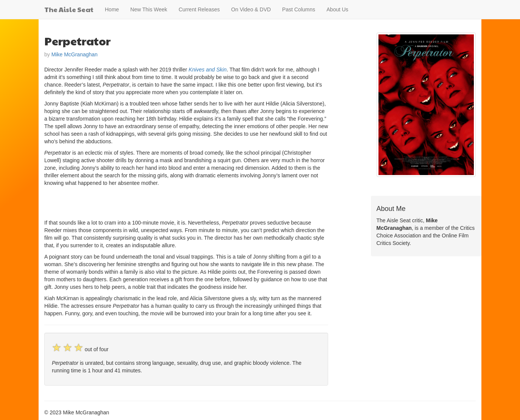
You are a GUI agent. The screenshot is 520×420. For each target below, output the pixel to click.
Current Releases (199, 9)
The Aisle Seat (69, 9)
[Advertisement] (133, 202)
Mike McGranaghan (75, 54)
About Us (338, 9)
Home (112, 9)
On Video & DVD (251, 9)
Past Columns (299, 9)
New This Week (149, 9)
